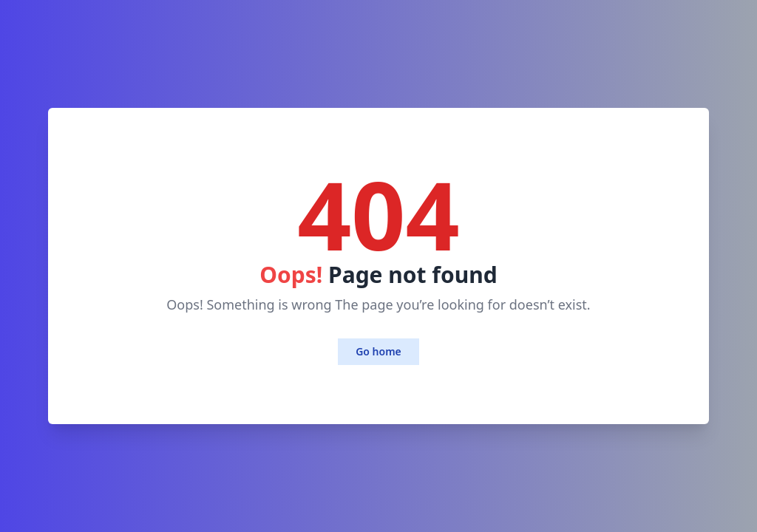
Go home (378, 351)
